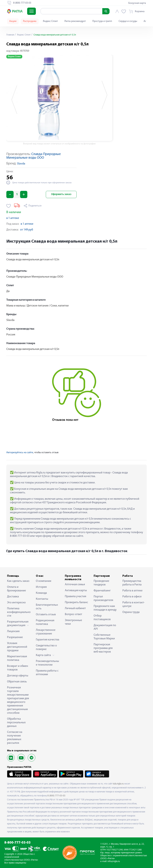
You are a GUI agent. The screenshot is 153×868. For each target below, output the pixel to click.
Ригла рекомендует (75, 21)
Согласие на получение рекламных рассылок (15, 738)
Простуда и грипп (102, 21)
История (41, 587)
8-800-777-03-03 (17, 843)
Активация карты (76, 590)
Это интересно (16, 603)
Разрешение (15, 637)
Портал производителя (103, 598)
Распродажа (30, 21)
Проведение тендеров (101, 583)
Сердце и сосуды (128, 21)
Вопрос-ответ (74, 614)
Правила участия (76, 596)
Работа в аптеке (132, 591)
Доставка (13, 597)
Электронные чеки (73, 622)
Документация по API (105, 627)
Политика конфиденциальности (19, 612)
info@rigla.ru (114, 861)
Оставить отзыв (46, 615)
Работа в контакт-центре (134, 604)
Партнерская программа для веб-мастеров (103, 648)
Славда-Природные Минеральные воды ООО (34, 156)
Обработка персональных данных (16, 723)
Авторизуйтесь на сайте (20, 453)
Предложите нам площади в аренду (105, 608)
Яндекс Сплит (50, 21)
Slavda (21, 164)
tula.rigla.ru (118, 784)
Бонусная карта (137, 3)
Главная (11, 35)
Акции (13, 21)
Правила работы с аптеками (47, 673)
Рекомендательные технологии (47, 663)
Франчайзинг (102, 591)
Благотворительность (47, 607)
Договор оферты (18, 676)
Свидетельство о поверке (46, 647)
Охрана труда (131, 612)
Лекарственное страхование (46, 632)
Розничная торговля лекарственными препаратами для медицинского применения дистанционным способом (18, 700)
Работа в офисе (132, 597)
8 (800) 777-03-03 (56, 796)
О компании (44, 581)
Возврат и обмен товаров (18, 668)
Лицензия (13, 631)
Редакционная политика (45, 622)
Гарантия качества (48, 640)
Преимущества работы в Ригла (132, 583)
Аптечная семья (75, 585)
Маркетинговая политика (17, 658)
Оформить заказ (61, 194)
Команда (41, 593)
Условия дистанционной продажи (17, 647)
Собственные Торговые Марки (104, 637)
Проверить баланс (76, 602)
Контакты (42, 599)
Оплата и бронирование (16, 589)
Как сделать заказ (18, 581)
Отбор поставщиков (102, 618)
